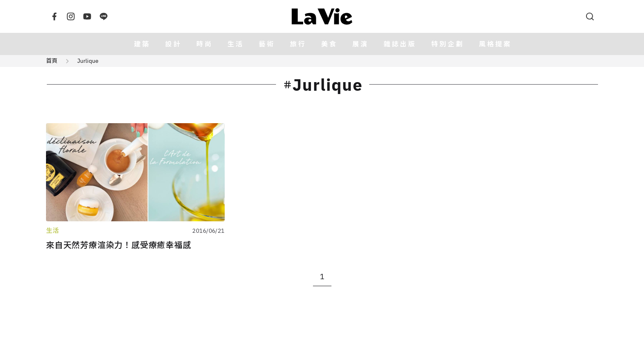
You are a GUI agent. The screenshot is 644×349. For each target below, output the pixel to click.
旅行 (298, 44)
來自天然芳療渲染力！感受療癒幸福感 (119, 245)
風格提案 (495, 44)
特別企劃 (448, 44)
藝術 (267, 44)
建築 (142, 44)
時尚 (205, 44)
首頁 (52, 61)
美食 (329, 44)
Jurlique (88, 61)
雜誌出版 (400, 44)
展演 (361, 44)
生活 (236, 44)
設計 (173, 44)
